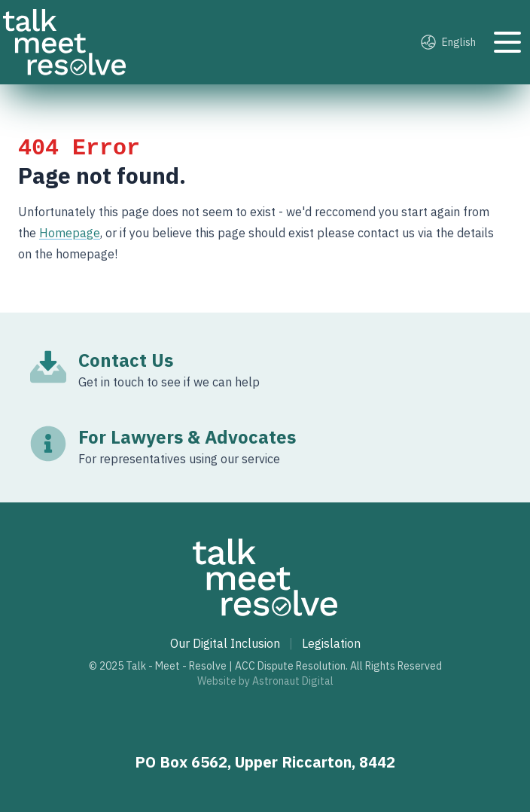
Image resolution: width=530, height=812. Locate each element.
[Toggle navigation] (507, 42)
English (448, 42)
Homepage (70, 233)
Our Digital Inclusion (225, 643)
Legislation (331, 643)
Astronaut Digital (293, 681)
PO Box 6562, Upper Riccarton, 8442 (265, 762)
